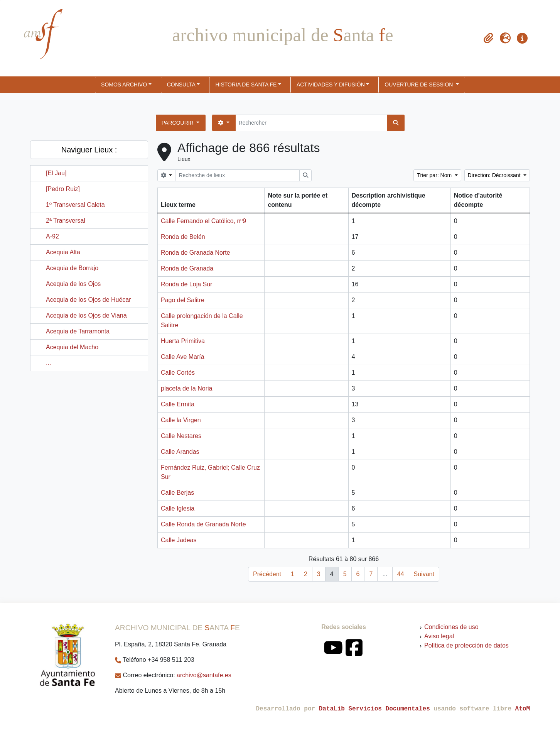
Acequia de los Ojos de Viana (86, 315)
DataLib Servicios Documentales (374, 709)
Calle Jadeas (179, 540)
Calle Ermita (178, 404)
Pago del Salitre (183, 300)
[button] (488, 38)
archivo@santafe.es (204, 675)
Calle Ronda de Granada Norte (203, 524)
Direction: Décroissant (495, 175)
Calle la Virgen (181, 420)
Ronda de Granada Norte (196, 253)
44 (401, 574)
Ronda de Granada (187, 268)
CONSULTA (181, 85)
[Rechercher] (311, 123)
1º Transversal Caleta (75, 205)
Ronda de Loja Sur (186, 284)
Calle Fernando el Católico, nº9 (203, 221)
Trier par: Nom (435, 175)
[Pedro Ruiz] (63, 189)
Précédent (267, 574)
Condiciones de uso (451, 627)
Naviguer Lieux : (89, 150)
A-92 (52, 236)
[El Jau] (56, 173)
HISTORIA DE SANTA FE (246, 85)
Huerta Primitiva (183, 341)
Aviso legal (439, 636)
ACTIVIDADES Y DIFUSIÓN (331, 85)
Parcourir (178, 123)
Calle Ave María (183, 357)
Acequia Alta (63, 252)
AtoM (523, 709)
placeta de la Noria (186, 388)
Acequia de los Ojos (73, 284)
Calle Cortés (178, 373)
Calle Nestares (181, 436)
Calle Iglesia (178, 508)
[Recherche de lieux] (237, 175)
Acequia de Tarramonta (78, 331)
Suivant (424, 574)
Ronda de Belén (183, 237)
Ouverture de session (419, 85)
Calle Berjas (177, 493)
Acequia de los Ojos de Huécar (89, 300)
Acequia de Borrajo (72, 268)
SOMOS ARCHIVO (124, 85)
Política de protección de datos (466, 645)
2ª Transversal (66, 221)
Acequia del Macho (72, 347)
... (48, 363)
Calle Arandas (180, 452)
